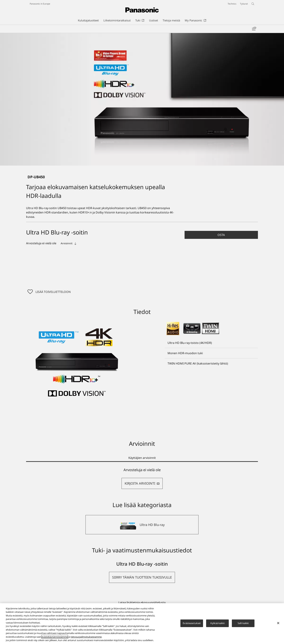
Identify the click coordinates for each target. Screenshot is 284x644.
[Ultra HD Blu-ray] (142, 525)
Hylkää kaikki (218, 623)
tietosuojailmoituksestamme (86, 637)
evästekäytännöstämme (55, 637)
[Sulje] (278, 623)
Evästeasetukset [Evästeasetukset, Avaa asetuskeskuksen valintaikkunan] (192, 623)
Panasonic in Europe (40, 4)
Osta (221, 235)
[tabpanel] (142, 478)
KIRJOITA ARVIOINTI (142, 483)
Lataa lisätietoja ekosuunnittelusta (142, 602)
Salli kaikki (243, 623)
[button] (221, 235)
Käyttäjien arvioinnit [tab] (142, 458)
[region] (142, 624)
